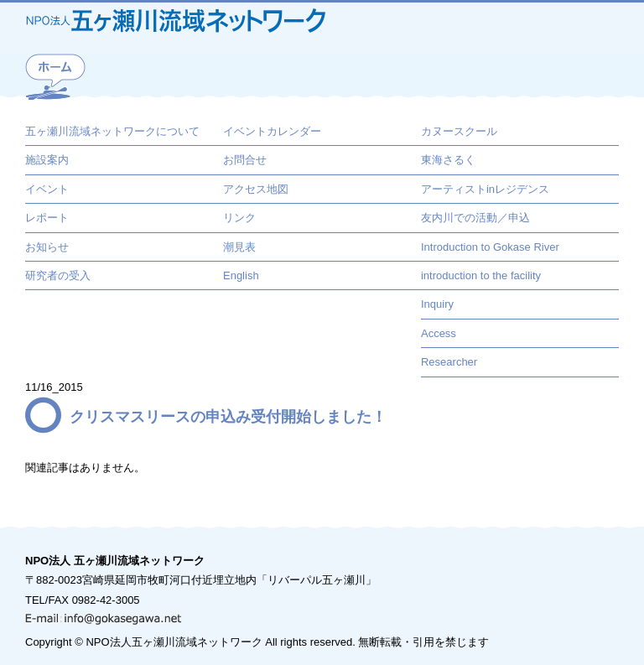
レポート (47, 218)
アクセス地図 (256, 189)
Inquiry (437, 304)
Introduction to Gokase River (490, 247)
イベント (47, 189)
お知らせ (47, 247)
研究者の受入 (58, 275)
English (241, 275)
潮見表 (239, 247)
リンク (239, 218)
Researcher (449, 362)
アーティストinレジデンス (485, 189)
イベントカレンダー (272, 131)
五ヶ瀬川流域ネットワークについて (112, 131)
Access (439, 333)
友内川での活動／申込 (475, 218)
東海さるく (448, 160)
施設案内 (47, 160)
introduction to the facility (481, 275)
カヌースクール (459, 131)
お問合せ (245, 160)
